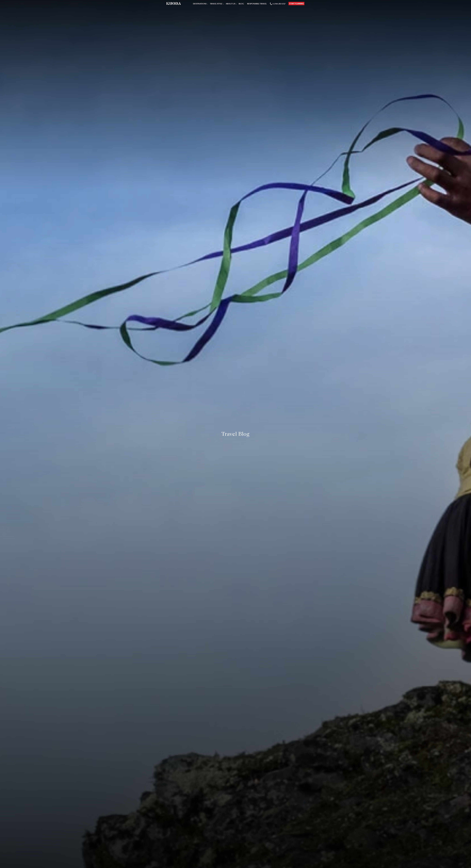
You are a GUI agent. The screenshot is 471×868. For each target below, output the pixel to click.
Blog (241, 4)
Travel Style (216, 4)
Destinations (200, 4)
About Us (231, 4)
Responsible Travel (257, 4)
